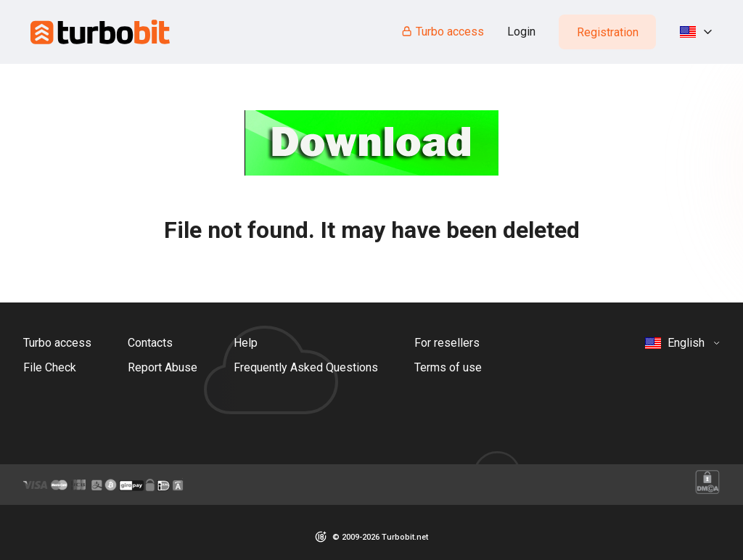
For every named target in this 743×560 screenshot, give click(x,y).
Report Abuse (163, 367)
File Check (50, 367)
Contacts (150, 343)
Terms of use (448, 367)
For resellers (447, 343)
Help (246, 343)
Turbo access (442, 32)
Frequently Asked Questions (306, 367)
